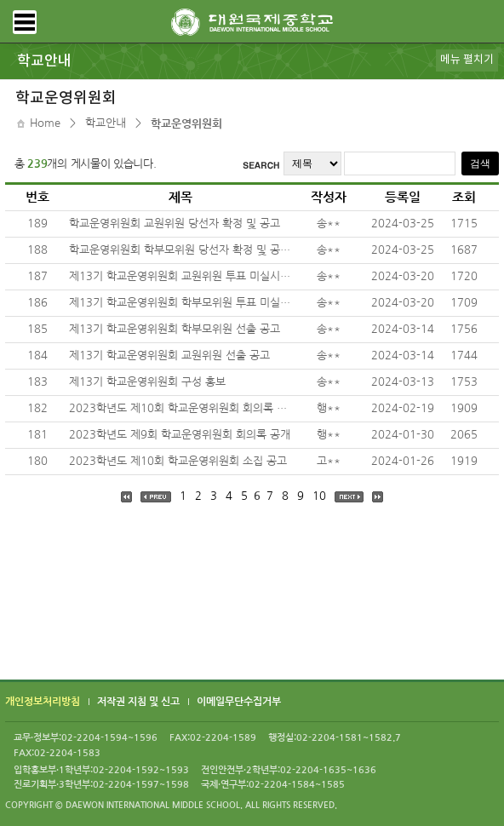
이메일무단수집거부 (239, 703)
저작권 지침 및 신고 (138, 703)
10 (319, 496)
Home (45, 123)
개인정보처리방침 (43, 703)
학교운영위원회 (186, 124)
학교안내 (106, 123)
